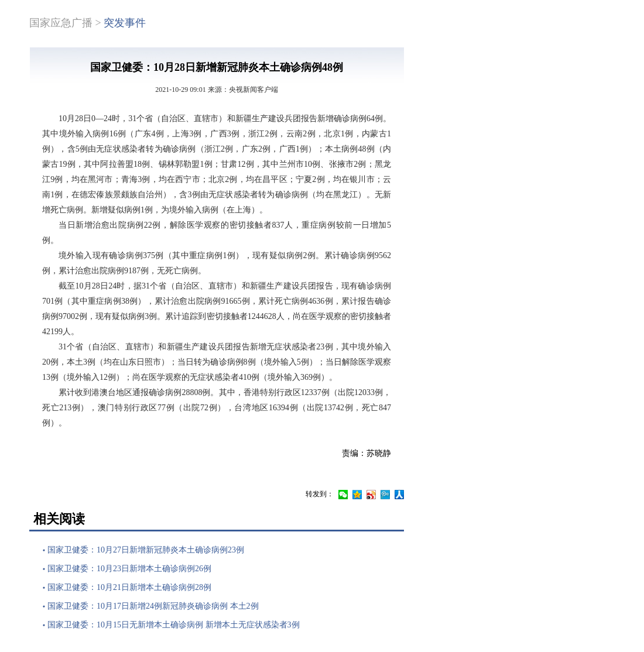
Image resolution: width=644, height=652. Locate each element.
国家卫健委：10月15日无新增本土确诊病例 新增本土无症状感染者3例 (174, 625)
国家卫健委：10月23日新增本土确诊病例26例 (129, 569)
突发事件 (125, 23)
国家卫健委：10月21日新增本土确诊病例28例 (129, 587)
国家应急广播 (61, 23)
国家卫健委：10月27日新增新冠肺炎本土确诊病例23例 (146, 550)
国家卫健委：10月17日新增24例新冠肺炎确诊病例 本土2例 (153, 606)
